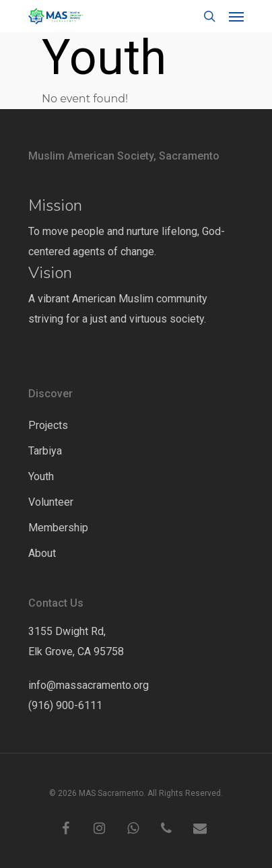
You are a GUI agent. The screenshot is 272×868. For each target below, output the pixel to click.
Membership (58, 528)
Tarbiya (45, 451)
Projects (48, 425)
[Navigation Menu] (236, 16)
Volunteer (51, 502)
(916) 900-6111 (65, 705)
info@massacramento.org (89, 685)
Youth (41, 476)
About (42, 553)
